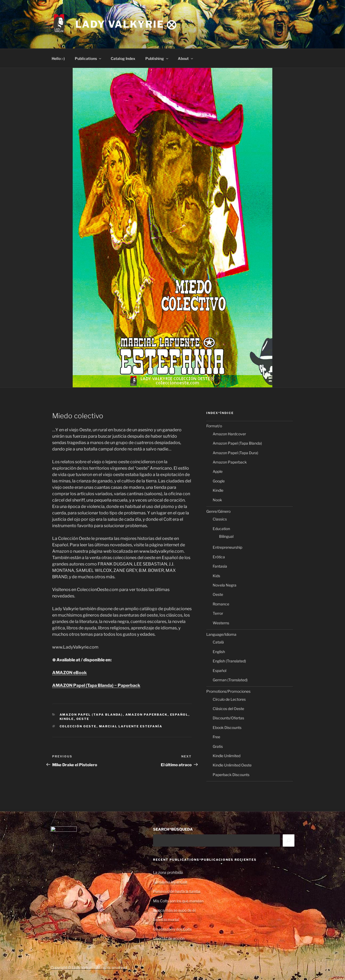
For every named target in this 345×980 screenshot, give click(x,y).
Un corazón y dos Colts (172, 929)
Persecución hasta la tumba (177, 891)
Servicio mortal (166, 919)
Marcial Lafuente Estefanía (131, 726)
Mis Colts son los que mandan (178, 901)
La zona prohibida (168, 872)
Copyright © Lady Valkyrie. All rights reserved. (89, 967)
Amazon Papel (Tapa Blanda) (91, 715)
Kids (216, 576)
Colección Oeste (78, 726)
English (219, 652)
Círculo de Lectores (229, 699)
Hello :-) (58, 58)
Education (221, 529)
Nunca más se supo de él (174, 910)
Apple (218, 471)
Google (219, 481)
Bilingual (226, 536)
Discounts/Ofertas (228, 718)
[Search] (289, 840)
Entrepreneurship (227, 547)
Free (216, 737)
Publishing (157, 58)
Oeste (83, 719)
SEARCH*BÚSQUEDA (173, 829)
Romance (221, 604)
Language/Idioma (221, 634)
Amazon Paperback (147, 715)
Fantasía (220, 566)
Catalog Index (123, 58)
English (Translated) (229, 661)
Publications (88, 58)
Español (179, 715)
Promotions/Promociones (228, 691)
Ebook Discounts (227, 727)
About (186, 58)
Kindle (67, 719)
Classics (220, 519)
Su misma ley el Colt (170, 882)
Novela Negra (225, 585)
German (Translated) (230, 680)
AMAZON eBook (69, 673)
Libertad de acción (169, 938)
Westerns (221, 623)
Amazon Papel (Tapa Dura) (235, 453)
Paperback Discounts (231, 775)
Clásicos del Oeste (228, 709)
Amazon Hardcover (229, 434)
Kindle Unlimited (227, 756)
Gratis (218, 746)
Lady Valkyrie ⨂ (126, 24)
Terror (218, 613)
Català (218, 642)
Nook (217, 500)
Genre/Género (218, 511)
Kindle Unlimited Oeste (232, 765)
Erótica (219, 557)
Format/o (214, 426)
